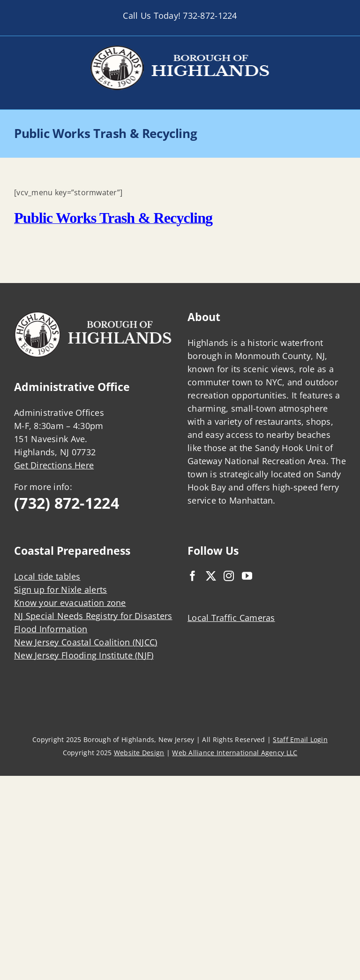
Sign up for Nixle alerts (60, 590)
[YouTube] (247, 576)
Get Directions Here (54, 465)
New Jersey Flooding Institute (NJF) (84, 655)
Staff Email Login (300, 739)
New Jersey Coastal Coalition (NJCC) (86, 642)
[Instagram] (229, 576)
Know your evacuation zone (70, 603)
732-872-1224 (210, 15)
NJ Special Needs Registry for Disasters (93, 616)
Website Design (139, 753)
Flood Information (51, 629)
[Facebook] (193, 576)
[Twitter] (211, 576)
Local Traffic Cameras (231, 618)
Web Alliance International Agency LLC (235, 753)
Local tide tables (47, 576)
